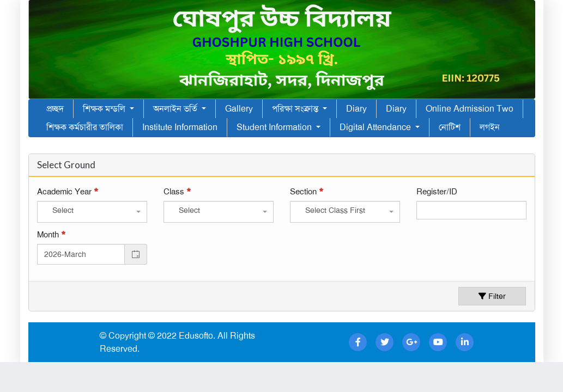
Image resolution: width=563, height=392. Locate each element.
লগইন (490, 127)
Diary (356, 109)
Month (51, 235)
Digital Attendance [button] (376, 127)
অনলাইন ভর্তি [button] (176, 109)
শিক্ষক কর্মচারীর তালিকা (85, 127)
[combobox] (92, 212)
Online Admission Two (470, 109)
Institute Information (180, 127)
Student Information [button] (275, 127)
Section (307, 192)
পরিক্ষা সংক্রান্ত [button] (296, 109)
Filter (492, 296)
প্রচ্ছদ (55, 109)
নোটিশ (450, 127)
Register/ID (437, 192)
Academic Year (68, 192)
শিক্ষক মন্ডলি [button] (105, 109)
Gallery (239, 109)
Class (177, 192)
